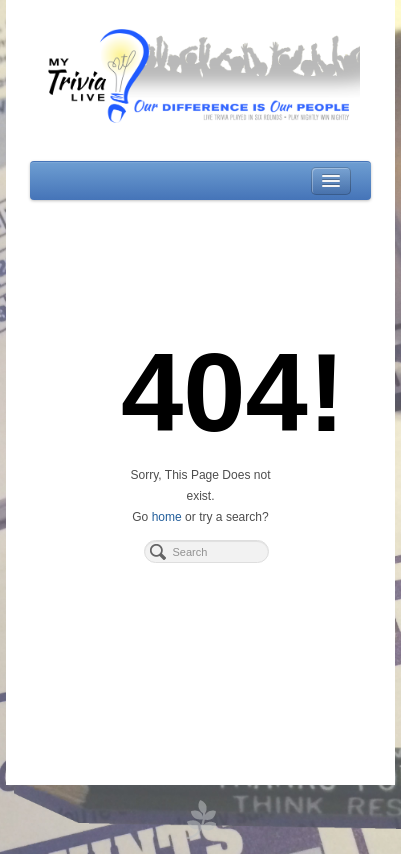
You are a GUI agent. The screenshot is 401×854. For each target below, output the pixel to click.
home (167, 517)
